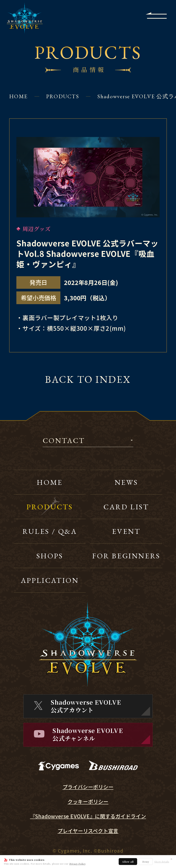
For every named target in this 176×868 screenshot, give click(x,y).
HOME (18, 96)
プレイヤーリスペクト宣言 (88, 831)
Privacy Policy (77, 864)
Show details (162, 862)
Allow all (128, 862)
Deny (146, 862)
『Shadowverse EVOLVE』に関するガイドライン (88, 816)
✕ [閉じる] (171, 859)
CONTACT (64, 441)
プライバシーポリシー (88, 787)
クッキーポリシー (88, 802)
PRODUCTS (63, 96)
